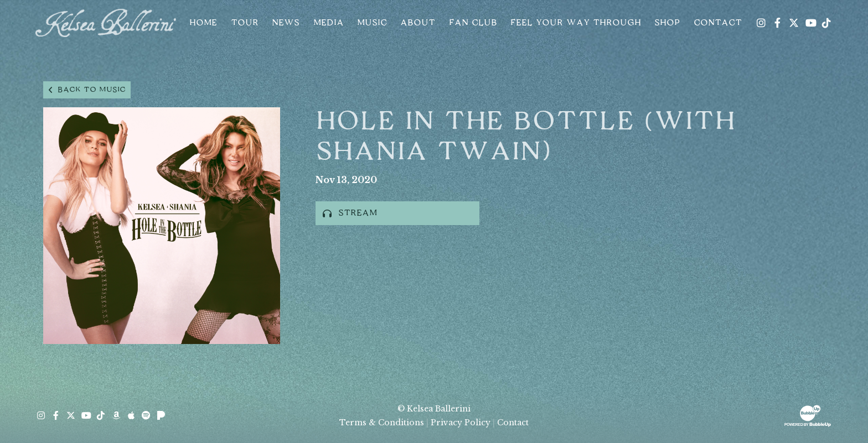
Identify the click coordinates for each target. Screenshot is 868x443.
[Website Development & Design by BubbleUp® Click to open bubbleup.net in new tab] (808, 415)
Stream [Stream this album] (350, 213)
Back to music (87, 90)
